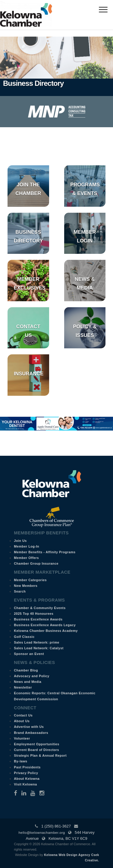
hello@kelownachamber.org (42, 833)
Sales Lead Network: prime (37, 642)
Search (20, 591)
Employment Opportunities (37, 744)
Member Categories (30, 580)
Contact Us (23, 715)
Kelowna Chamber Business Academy (46, 631)
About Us (22, 721)
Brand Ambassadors (31, 733)
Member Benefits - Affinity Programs (45, 552)
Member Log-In (27, 546)
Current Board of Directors (36, 750)
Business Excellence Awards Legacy (45, 625)
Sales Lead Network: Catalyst (39, 648)
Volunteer (22, 738)
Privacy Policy (26, 773)
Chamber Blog (26, 670)
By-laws (20, 761)
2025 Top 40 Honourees (34, 614)
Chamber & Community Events (40, 608)
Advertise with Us (29, 727)
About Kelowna (27, 779)
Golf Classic (24, 637)
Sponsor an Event (29, 654)
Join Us (20, 541)
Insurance (29, 374)
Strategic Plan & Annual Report (40, 755)
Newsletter (23, 687)
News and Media (28, 682)
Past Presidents (27, 767)
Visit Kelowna (25, 784)
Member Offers (26, 558)
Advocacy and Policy (32, 676)
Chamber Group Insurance (36, 563)
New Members (26, 586)
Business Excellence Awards (38, 619)
